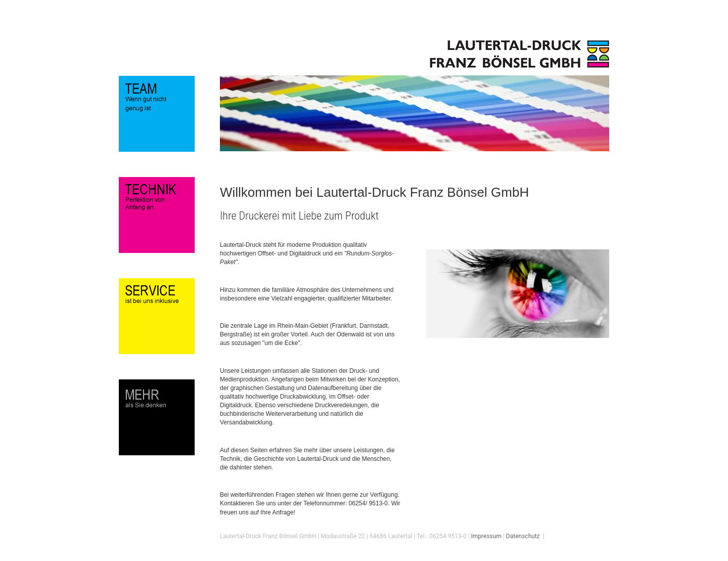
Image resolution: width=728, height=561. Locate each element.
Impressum (486, 536)
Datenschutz (523, 536)
